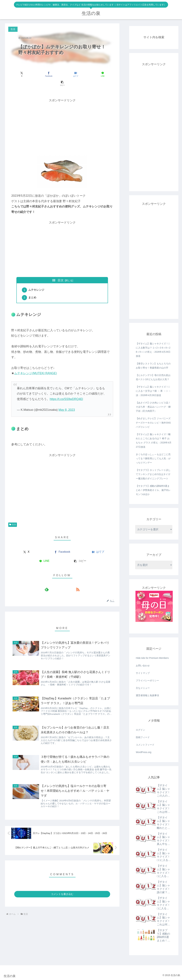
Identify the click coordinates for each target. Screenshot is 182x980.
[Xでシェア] (26, 74)
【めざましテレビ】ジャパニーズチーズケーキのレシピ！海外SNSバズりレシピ (153, 423)
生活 (13, 516)
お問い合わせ (143, 666)
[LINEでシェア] (80, 74)
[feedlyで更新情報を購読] (58, 581)
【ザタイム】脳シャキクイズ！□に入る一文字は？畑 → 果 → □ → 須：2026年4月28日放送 (153, 391)
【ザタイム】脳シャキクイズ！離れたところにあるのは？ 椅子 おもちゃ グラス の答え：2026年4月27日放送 (154, 441)
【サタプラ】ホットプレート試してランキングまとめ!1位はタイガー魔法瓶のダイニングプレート (153, 474)
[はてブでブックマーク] (62, 74)
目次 (61, 271)
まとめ (33, 289)
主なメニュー (143, 688)
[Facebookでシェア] (44, 74)
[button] (98, 74)
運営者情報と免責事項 (147, 695)
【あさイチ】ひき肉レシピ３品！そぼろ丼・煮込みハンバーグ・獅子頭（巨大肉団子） (153, 407)
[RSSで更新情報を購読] (66, 581)
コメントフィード (145, 745)
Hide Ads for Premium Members (152, 658)
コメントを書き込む (62, 890)
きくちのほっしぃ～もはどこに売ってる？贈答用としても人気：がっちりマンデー (153, 458)
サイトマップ (143, 673)
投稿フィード (143, 737)
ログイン (140, 730)
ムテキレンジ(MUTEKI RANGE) (36, 365)
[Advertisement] (62, 117)
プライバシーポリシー (147, 680)
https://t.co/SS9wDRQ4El (66, 391)
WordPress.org (143, 752)
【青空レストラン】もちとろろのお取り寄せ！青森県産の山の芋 (153, 366)
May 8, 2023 (67, 402)
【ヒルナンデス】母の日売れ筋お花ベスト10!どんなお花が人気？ (153, 377)
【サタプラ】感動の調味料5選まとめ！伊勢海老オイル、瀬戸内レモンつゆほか (153, 490)
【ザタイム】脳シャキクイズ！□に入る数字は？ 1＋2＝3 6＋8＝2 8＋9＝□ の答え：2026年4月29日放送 (153, 350)
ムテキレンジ (37, 281)
